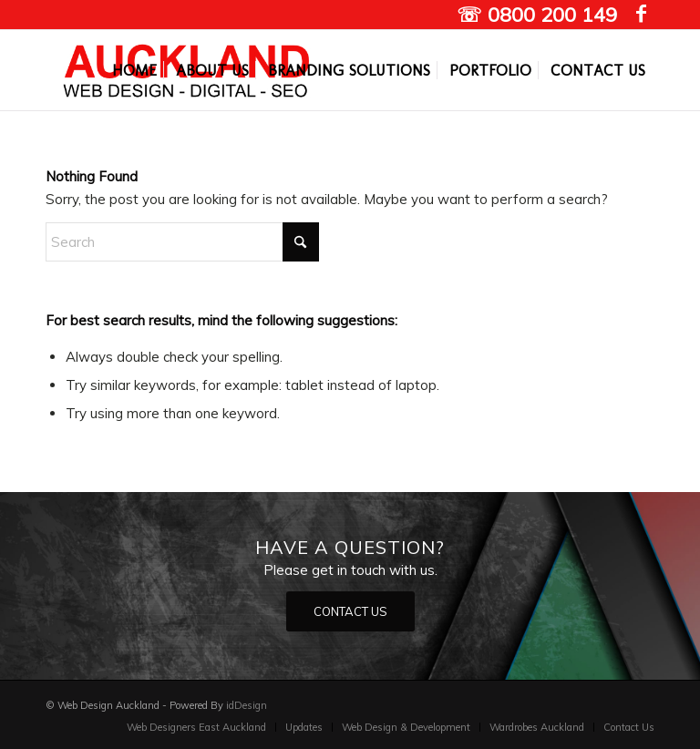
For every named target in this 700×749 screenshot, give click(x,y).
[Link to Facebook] (641, 14)
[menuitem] (134, 70)
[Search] (182, 242)
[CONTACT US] (350, 612)
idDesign (247, 705)
